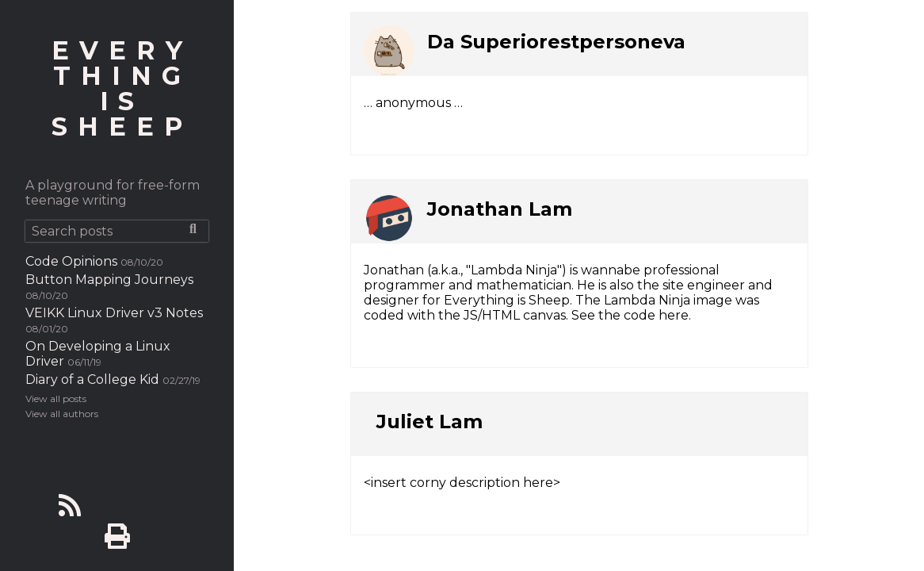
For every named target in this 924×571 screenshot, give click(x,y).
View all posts (56, 399)
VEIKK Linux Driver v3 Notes (114, 313)
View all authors (62, 414)
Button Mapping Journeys (109, 280)
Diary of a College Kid (92, 379)
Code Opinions (71, 261)
